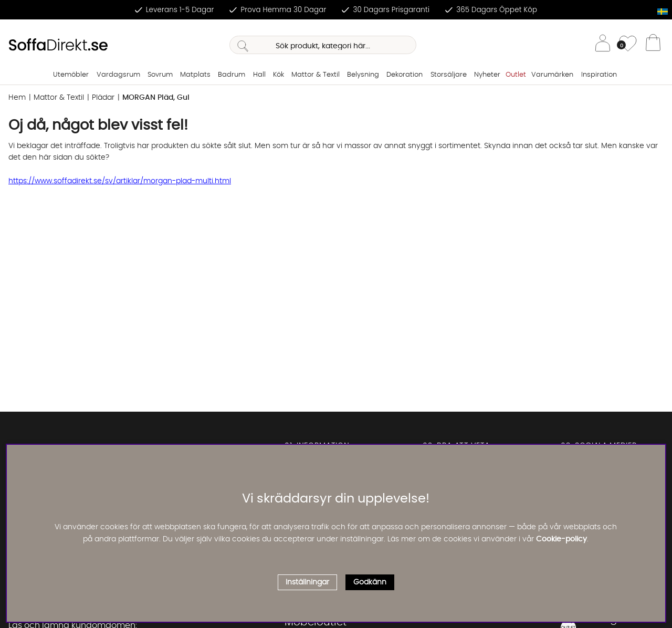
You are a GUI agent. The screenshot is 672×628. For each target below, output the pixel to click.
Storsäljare (449, 75)
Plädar (103, 98)
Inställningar (307, 582)
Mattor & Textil (316, 75)
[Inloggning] (603, 45)
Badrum (232, 75)
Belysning (363, 75)
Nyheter (487, 75)
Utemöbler (71, 75)
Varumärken (552, 75)
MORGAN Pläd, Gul (156, 98)
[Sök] (323, 45)
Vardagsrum (118, 75)
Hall (259, 75)
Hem (17, 98)
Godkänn (370, 582)
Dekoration (405, 75)
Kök (279, 75)
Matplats (195, 75)
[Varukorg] (653, 45)
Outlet (516, 75)
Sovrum (160, 75)
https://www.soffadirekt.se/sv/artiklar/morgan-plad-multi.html (120, 181)
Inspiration (599, 75)
